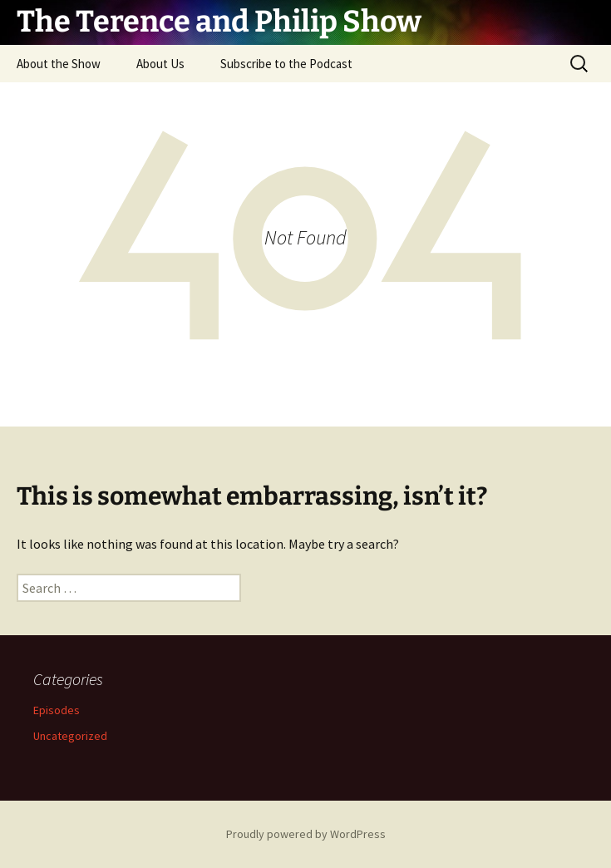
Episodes (57, 710)
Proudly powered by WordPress (306, 834)
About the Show (59, 64)
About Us (160, 64)
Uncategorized (70, 736)
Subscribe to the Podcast (286, 64)
